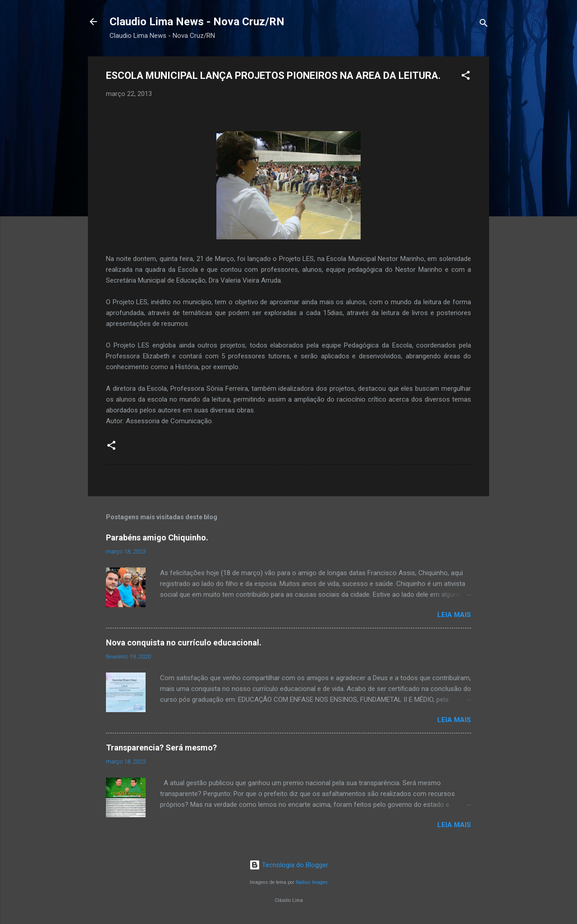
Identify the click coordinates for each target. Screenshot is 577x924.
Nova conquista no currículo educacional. (184, 643)
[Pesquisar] (484, 25)
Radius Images (312, 882)
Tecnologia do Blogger (289, 865)
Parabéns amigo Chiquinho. (157, 537)
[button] (466, 77)
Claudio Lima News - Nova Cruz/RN (197, 22)
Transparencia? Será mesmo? (161, 748)
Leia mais (454, 615)
